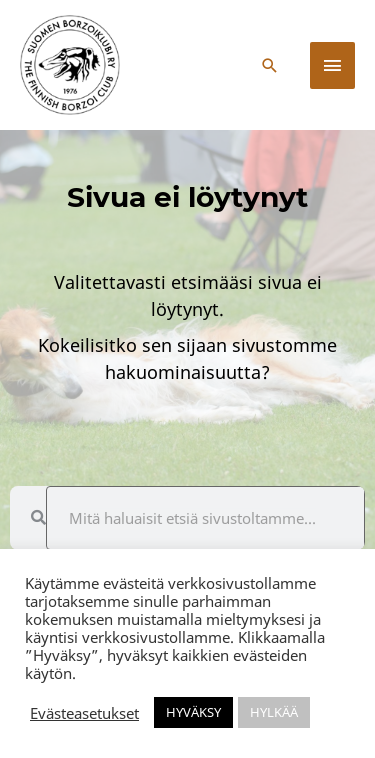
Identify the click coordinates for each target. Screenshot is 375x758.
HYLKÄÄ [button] (274, 712)
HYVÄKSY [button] (193, 712)
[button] (270, 65)
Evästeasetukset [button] (84, 713)
